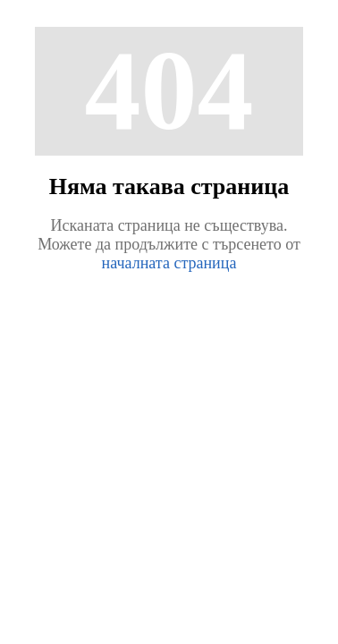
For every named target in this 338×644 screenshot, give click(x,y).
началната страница (169, 263)
